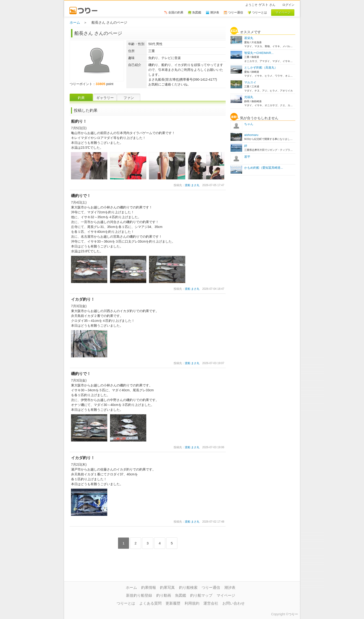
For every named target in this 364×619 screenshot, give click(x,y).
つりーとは (126, 603)
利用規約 (192, 603)
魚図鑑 (181, 595)
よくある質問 (150, 603)
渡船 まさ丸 (192, 185)
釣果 (81, 98)
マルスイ (250, 82)
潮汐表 (230, 588)
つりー (293, 614)
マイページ (226, 595)
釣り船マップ (201, 595)
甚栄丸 (249, 38)
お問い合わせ (234, 603)
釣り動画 (164, 595)
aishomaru (251, 135)
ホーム (75, 22)
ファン (129, 98)
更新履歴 (173, 603)
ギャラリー (105, 98)
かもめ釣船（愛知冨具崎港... (264, 168)
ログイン (288, 5)
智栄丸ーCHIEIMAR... (259, 53)
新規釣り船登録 (139, 595)
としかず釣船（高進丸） (261, 67)
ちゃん (249, 124)
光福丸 (249, 97)
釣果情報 (149, 588)
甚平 (247, 157)
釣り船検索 (188, 588)
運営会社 (211, 603)
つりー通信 (211, 588)
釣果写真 (167, 588)
